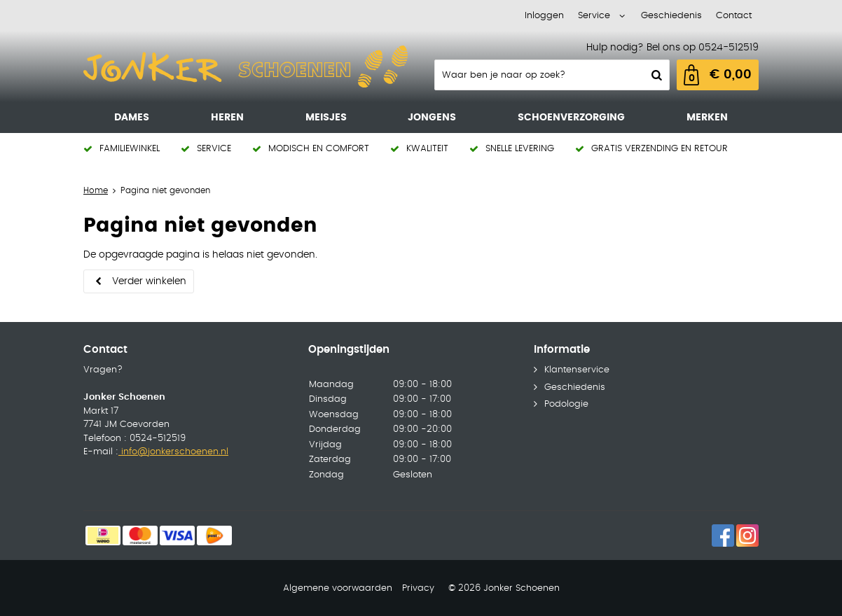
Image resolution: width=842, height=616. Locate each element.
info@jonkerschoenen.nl (173, 452)
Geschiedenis (671, 16)
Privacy (418, 588)
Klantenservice (577, 370)
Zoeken (655, 75)
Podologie (566, 404)
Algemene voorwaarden (338, 588)
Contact (734, 16)
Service (594, 16)
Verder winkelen (149, 281)
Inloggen (544, 16)
